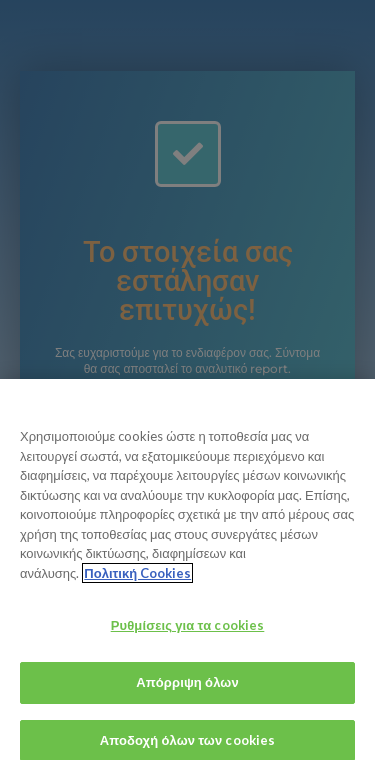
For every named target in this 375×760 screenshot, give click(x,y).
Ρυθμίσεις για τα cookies (188, 631)
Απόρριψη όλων (187, 688)
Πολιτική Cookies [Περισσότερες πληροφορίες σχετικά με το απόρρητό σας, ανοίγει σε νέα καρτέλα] (137, 578)
